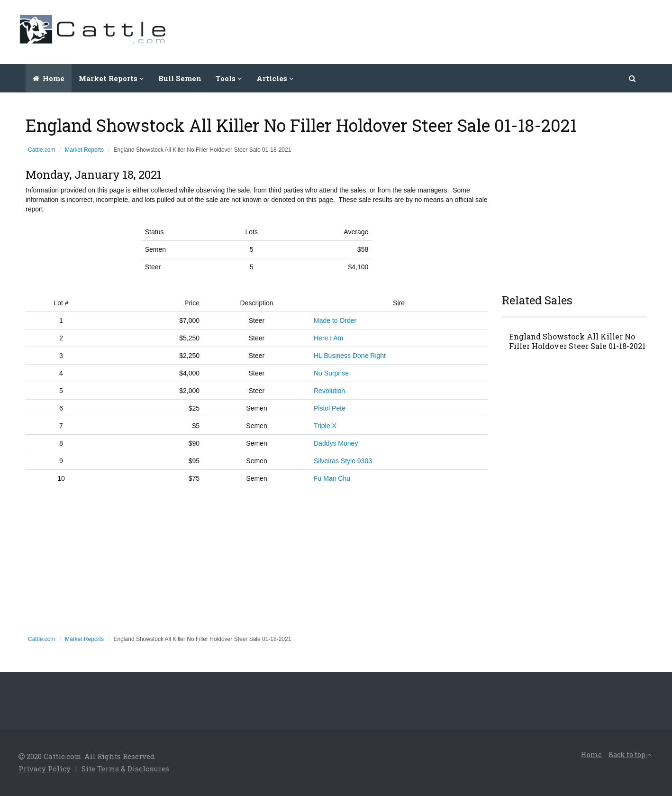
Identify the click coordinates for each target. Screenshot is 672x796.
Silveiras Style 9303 (343, 461)
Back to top (630, 755)
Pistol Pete (330, 408)
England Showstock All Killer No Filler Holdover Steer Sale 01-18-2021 (577, 341)
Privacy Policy (45, 769)
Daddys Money (336, 443)
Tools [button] (229, 78)
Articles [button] (275, 78)
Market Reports (84, 150)
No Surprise (331, 373)
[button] (633, 78)
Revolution (329, 391)
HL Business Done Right (350, 356)
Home (49, 78)
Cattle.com (41, 150)
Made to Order (335, 320)
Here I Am (328, 338)
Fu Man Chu (332, 478)
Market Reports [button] (111, 78)
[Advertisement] (481, 31)
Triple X (325, 426)
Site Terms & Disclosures (125, 769)
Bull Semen (180, 78)
